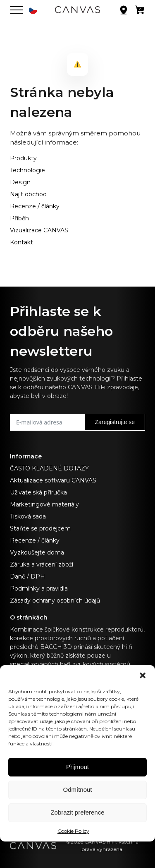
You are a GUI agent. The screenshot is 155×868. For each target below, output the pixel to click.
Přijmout (77, 767)
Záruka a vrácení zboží (42, 564)
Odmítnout (77, 790)
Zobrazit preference (77, 812)
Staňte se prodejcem (40, 528)
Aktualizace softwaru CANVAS (53, 480)
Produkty (23, 158)
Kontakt (21, 242)
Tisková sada (28, 516)
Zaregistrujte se (115, 422)
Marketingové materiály (44, 504)
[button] (143, 675)
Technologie (27, 170)
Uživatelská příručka (38, 492)
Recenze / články (35, 206)
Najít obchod (28, 194)
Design (20, 182)
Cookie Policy (73, 831)
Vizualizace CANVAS (39, 230)
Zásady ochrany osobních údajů (55, 600)
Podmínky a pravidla (39, 588)
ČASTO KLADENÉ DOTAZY (49, 468)
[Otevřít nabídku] (17, 10)
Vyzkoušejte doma (37, 552)
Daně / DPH (27, 576)
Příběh (19, 218)
